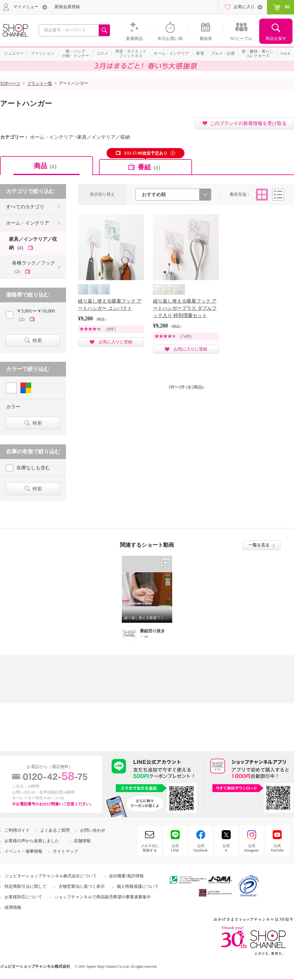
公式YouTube (277, 848)
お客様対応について (23, 897)
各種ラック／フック (34, 267)
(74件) (186, 336)
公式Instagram (252, 848)
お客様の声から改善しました (32, 841)
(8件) (111, 329)
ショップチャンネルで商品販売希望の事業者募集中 (103, 897)
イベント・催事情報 (23, 851)
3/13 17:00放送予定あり (145, 153)
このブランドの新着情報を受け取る (248, 123)
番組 (150, 167)
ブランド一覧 (40, 84)
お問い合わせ (93, 830)
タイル (262, 195)
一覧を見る (259, 545)
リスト (278, 195)
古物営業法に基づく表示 (82, 886)
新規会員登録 (67, 7)
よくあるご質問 (55, 830)
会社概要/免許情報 (126, 876)
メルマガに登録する (150, 848)
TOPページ (10, 84)
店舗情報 (82, 841)
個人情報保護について (138, 886)
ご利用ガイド (17, 830)
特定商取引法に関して (25, 886)
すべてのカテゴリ (25, 207)
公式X (226, 848)
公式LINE (175, 848)
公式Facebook (201, 848)
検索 (37, 340)
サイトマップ (65, 851)
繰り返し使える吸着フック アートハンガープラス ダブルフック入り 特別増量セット (185, 308)
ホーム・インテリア (28, 223)
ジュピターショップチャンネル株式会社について (51, 876)
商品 (46, 166)
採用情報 (13, 907)
